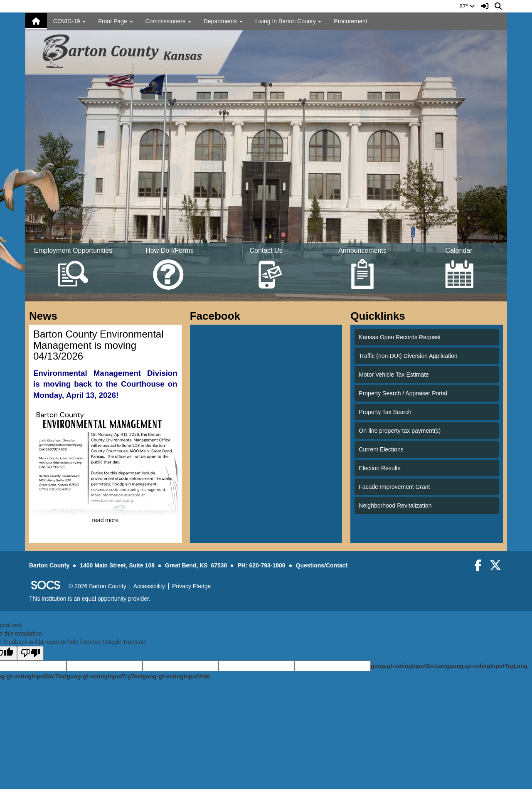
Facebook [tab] (218, 316)
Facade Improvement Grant (394, 487)
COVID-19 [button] (69, 21)
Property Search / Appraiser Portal (403, 393)
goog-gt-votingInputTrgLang (488, 666)
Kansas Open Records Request (400, 337)
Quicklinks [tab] (381, 316)
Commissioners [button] (168, 21)
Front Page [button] (115, 21)
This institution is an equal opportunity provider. (90, 599)
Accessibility (149, 586)
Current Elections (381, 449)
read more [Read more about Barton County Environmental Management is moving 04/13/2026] (105, 520)
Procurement (350, 21)
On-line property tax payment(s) (400, 431)
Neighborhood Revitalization (395, 505)
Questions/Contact (322, 565)
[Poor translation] (30, 653)
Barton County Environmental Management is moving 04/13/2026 (99, 345)
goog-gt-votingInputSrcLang (410, 666)
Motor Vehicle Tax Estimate (394, 375)
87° (467, 6)
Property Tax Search (385, 412)
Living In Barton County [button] (288, 21)
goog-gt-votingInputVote (176, 676)
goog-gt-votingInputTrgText (104, 676)
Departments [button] (223, 21)
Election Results (379, 468)
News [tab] (46, 316)
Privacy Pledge (191, 586)
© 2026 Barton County (97, 586)
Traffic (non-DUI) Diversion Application (408, 356)
